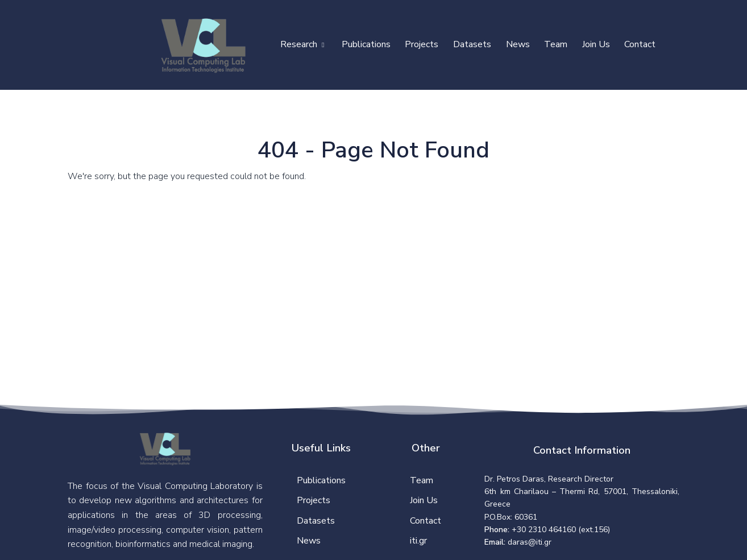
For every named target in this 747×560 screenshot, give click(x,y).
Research (302, 44)
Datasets (472, 44)
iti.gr (418, 541)
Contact (640, 44)
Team (556, 44)
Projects (422, 44)
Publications (366, 44)
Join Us (596, 44)
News (518, 44)
